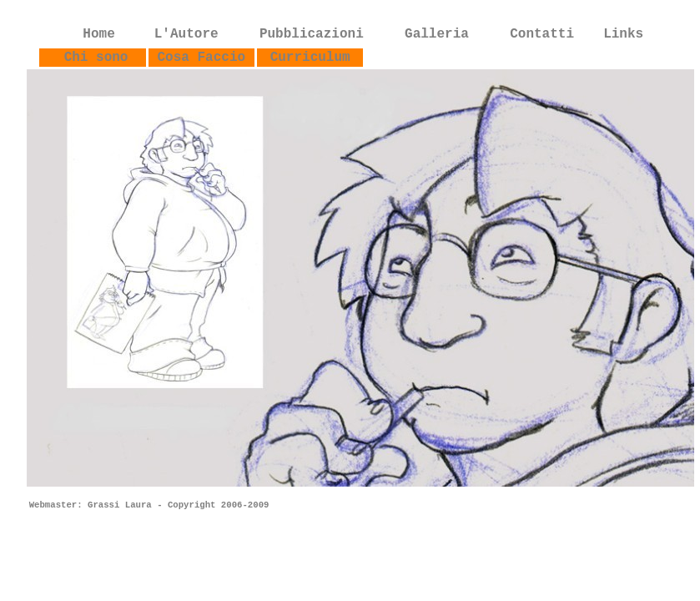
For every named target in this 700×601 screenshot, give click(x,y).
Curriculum (310, 58)
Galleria (437, 34)
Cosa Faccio (202, 58)
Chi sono (100, 58)
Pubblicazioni (312, 34)
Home (98, 34)
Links (623, 34)
